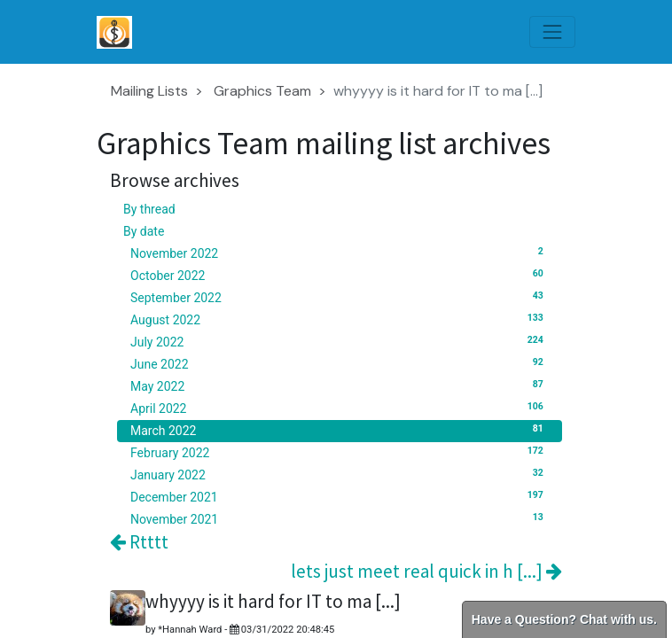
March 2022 (340, 430)
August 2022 (340, 319)
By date (144, 231)
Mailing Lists (149, 91)
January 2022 (340, 474)
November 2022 (340, 253)
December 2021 (340, 496)
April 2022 (340, 408)
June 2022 (340, 363)
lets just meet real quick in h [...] (426, 571)
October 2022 (340, 275)
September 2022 (340, 297)
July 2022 (340, 341)
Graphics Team (262, 91)
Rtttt (139, 542)
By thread (149, 209)
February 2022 (340, 452)
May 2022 (340, 385)
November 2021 (340, 518)
